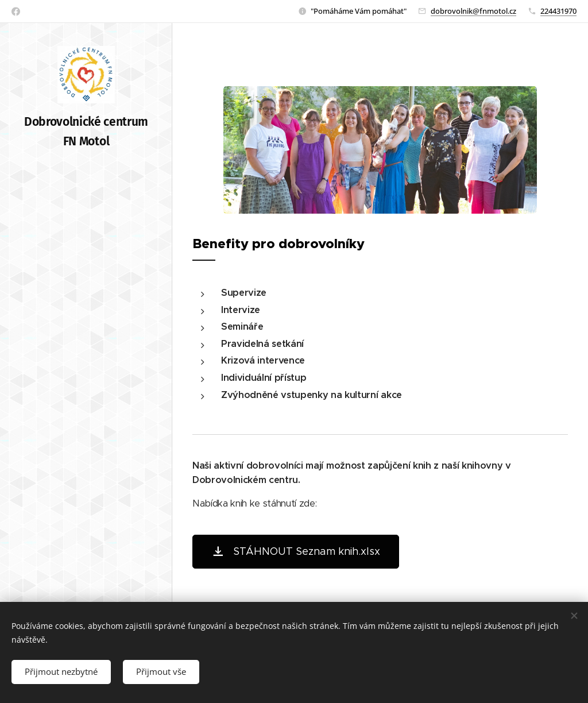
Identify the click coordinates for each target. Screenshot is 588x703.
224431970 (558, 11)
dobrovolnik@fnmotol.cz (473, 11)
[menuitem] (86, 284)
